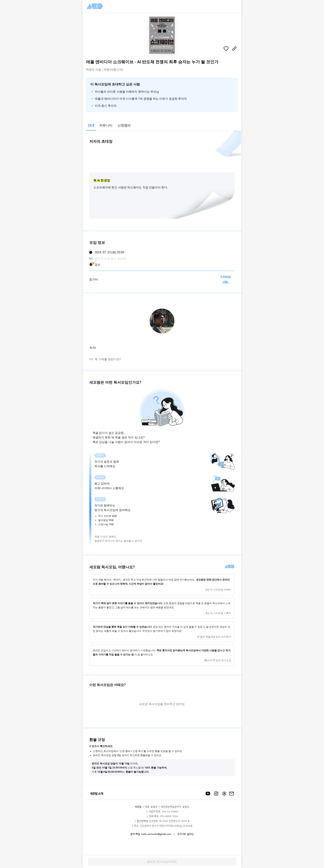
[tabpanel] (162, 458)
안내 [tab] (91, 125)
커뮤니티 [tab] (106, 125)
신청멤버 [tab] (124, 125)
